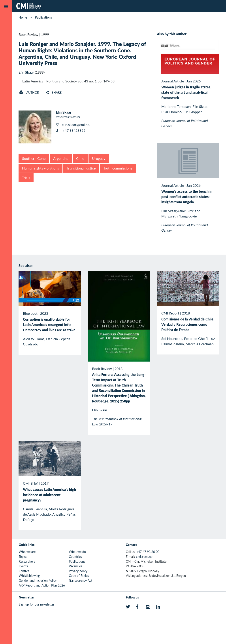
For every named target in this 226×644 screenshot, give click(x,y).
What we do (77, 552)
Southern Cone (34, 158)
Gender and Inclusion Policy (38, 580)
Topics (23, 556)
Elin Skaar (26, 72)
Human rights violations (40, 168)
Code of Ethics (79, 575)
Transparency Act (81, 580)
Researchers (27, 561)
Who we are (27, 552)
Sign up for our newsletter (37, 604)
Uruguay (99, 158)
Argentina (61, 158)
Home (23, 17)
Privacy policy (78, 571)
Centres (24, 571)
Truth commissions (118, 168)
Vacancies (75, 566)
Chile (80, 158)
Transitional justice (81, 168)
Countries (75, 556)
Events (23, 566)
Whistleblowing (29, 575)
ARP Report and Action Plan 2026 (42, 585)
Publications (43, 17)
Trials (26, 178)
